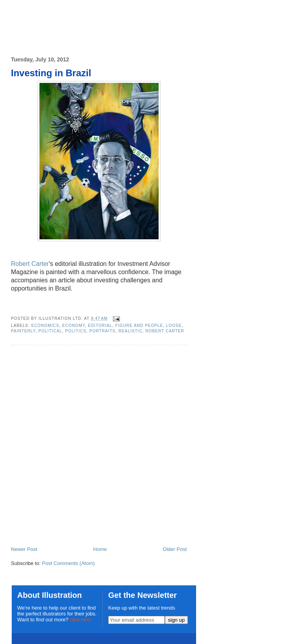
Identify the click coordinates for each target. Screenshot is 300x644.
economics (45, 326)
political (50, 331)
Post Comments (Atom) (69, 563)
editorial (100, 326)
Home (100, 549)
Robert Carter (30, 264)
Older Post (175, 549)
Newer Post (24, 549)
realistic (130, 331)
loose (174, 326)
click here (81, 620)
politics (76, 331)
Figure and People (139, 326)
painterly (23, 331)
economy (73, 326)
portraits (103, 331)
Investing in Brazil (51, 73)
